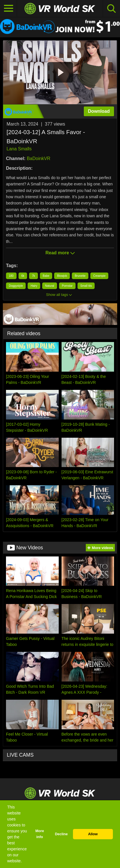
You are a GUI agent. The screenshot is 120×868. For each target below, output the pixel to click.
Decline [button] (61, 834)
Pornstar (67, 286)
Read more (60, 253)
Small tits (86, 286)
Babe (46, 276)
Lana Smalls (19, 149)
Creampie (99, 276)
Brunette (80, 276)
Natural (50, 286)
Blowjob (62, 276)
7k (33, 276)
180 (11, 276)
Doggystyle (16, 286)
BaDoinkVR (39, 158)
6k (23, 276)
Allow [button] (93, 834)
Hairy (34, 286)
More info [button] (40, 834)
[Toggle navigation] (9, 9)
